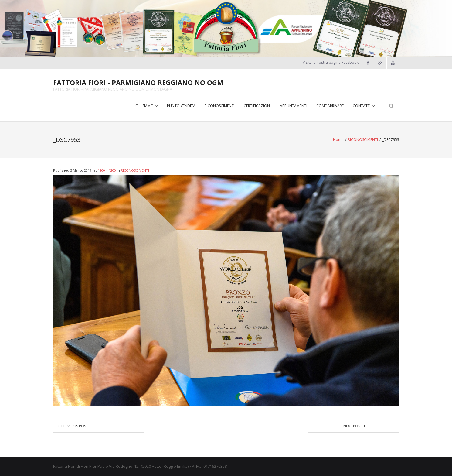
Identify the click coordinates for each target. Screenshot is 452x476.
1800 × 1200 (107, 170)
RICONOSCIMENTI (363, 140)
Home (338, 140)
